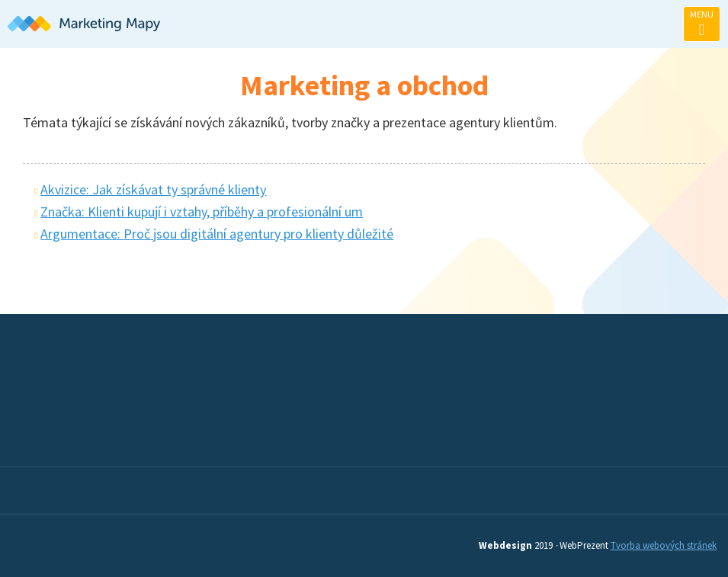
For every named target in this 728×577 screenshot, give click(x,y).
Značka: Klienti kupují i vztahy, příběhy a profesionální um (202, 212)
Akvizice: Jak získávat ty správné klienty (153, 189)
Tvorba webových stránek (664, 545)
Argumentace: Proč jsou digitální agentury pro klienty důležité (217, 234)
